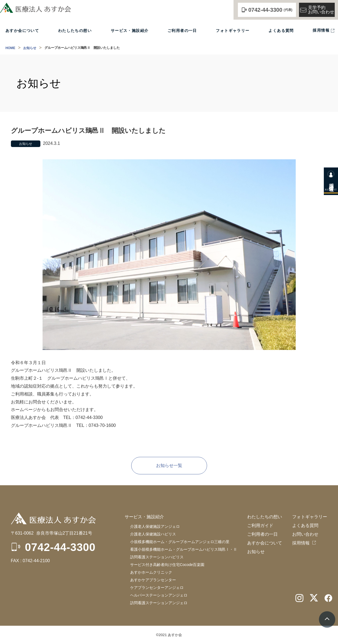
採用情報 (321, 30)
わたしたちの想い (75, 31)
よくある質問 (281, 31)
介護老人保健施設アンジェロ (155, 526)
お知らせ (30, 48)
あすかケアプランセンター (153, 580)
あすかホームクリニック (151, 572)
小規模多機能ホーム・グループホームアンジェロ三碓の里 (180, 542)
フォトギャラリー (233, 31)
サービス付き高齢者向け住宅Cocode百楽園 (167, 565)
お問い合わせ (305, 534)
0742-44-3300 (60, 547)
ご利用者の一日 (182, 31)
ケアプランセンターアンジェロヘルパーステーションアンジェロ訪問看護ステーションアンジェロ (159, 595)
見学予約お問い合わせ (317, 10)
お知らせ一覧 (169, 465)
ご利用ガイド (260, 525)
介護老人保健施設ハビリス (153, 534)
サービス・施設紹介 (130, 31)
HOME (10, 48)
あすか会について (22, 31)
